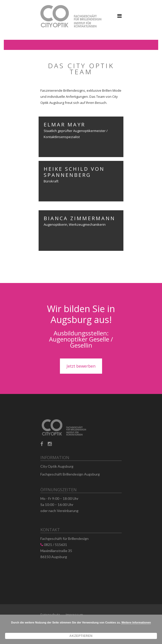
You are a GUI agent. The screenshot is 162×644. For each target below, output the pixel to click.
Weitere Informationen (136, 622)
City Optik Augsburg (57, 466)
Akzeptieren (81, 636)
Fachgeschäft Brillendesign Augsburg (70, 474)
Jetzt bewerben (81, 366)
